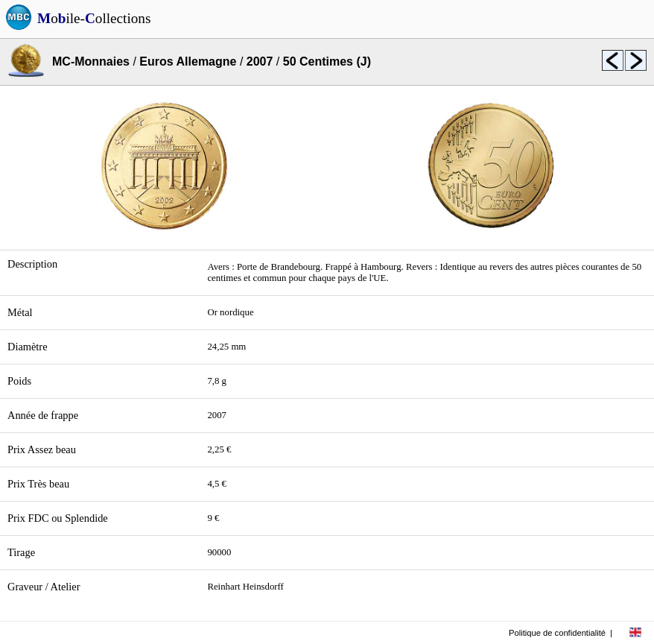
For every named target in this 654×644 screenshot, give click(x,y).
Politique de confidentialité (557, 633)
